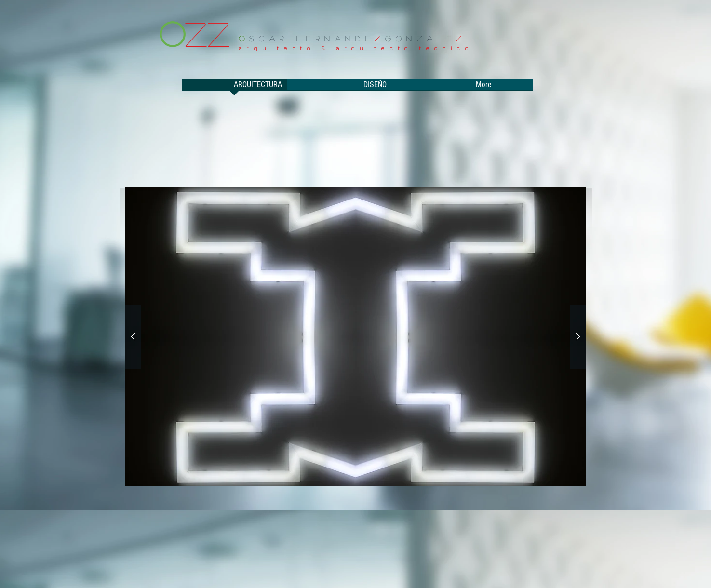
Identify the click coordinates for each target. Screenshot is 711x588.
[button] (355, 337)
